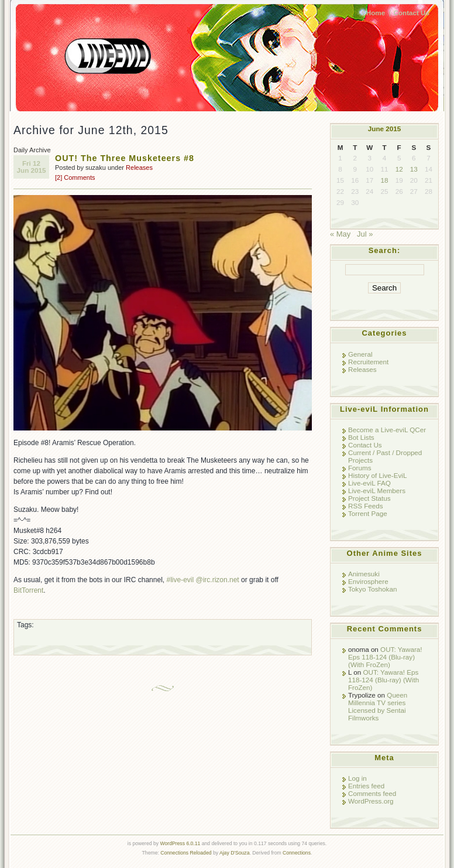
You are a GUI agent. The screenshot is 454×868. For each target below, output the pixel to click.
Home (376, 13)
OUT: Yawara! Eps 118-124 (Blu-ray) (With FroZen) (385, 657)
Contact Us (411, 13)
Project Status (369, 498)
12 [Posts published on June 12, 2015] (399, 169)
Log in (357, 778)
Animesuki (364, 574)
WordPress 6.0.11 (180, 843)
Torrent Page (368, 513)
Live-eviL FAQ (369, 483)
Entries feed (366, 786)
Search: (385, 250)
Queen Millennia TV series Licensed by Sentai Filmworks (378, 706)
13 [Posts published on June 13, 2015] (414, 169)
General (360, 354)
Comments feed (372, 793)
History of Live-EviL (377, 475)
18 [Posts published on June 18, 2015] (385, 180)
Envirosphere (368, 581)
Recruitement (368, 362)
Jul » (365, 234)
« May (340, 234)
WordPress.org (371, 801)
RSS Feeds (366, 506)
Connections (297, 853)
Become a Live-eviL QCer (387, 430)
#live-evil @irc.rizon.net (202, 580)
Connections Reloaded (186, 853)
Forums (360, 468)
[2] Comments (75, 177)
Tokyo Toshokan (372, 589)
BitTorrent (28, 590)
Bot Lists (361, 437)
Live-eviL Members (377, 491)
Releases (139, 168)
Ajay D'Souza (235, 853)
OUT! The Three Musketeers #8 (125, 158)
